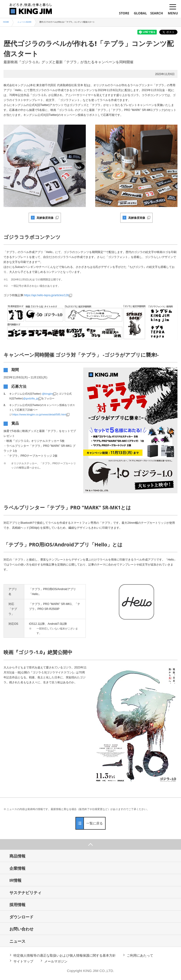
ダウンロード (21, 917)
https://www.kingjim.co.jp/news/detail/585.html (39, 414)
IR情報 (15, 881)
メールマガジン (56, 961)
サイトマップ (23, 961)
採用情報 (17, 905)
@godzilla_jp (31, 398)
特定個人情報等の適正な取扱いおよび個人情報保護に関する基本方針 (65, 955)
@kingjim (47, 394)
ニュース (17, 941)
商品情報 (17, 856)
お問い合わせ (21, 929)
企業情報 (17, 868)
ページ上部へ (90, 844)
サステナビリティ (25, 893)
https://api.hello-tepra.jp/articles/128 (46, 295)
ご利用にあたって (140, 955)
